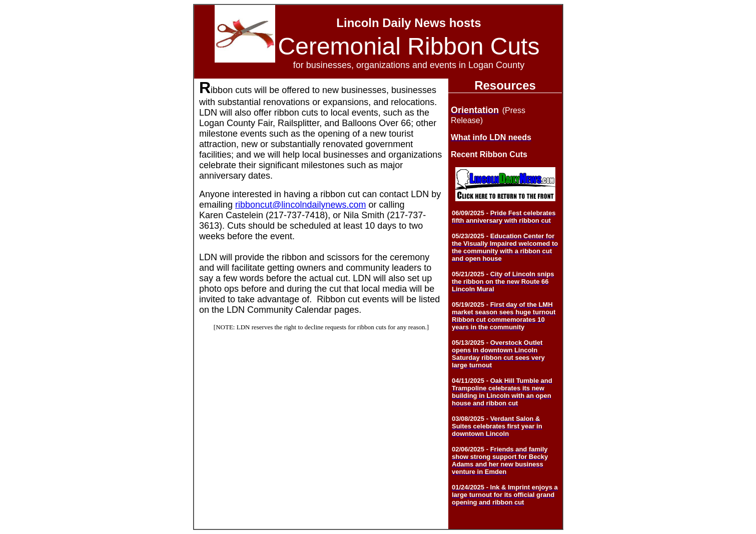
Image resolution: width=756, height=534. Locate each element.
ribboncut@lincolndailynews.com (300, 205)
